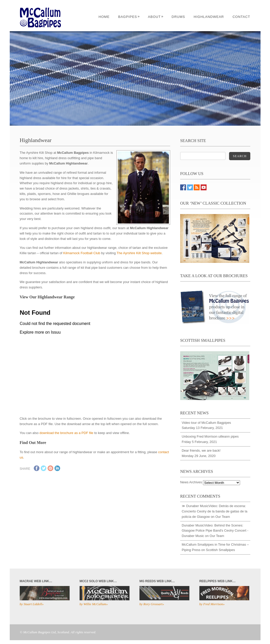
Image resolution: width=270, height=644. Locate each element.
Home (104, 17)
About (156, 17)
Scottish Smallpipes (220, 550)
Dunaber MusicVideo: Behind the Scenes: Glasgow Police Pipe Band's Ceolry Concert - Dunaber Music (215, 531)
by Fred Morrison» (212, 604)
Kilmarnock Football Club (82, 253)
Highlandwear (209, 17)
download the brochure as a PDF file (66, 433)
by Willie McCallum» (94, 604)
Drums (179, 17)
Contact (241, 17)
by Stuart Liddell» (32, 604)
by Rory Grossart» (152, 604)
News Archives (191, 482)
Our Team (223, 517)
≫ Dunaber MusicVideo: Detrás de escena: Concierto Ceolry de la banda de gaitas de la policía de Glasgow (215, 511)
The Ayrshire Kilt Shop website (139, 253)
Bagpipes (129, 17)
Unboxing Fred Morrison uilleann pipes (210, 436)
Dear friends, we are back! (201, 450)
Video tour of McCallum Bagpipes (206, 423)
